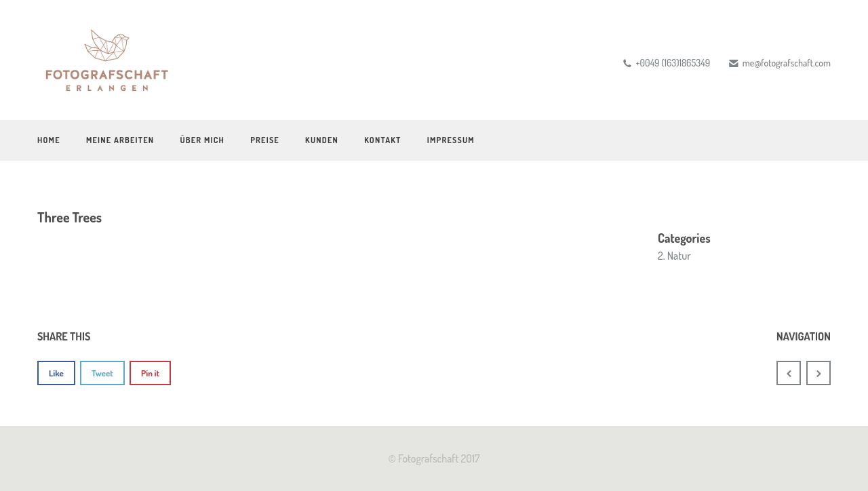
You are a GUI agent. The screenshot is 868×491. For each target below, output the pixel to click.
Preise (265, 140)
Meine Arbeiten (120, 140)
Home (49, 140)
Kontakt (382, 140)
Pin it (150, 373)
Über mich (202, 140)
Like (56, 373)
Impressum (451, 140)
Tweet (102, 373)
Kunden (322, 140)
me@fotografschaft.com (787, 63)
